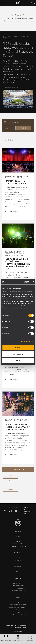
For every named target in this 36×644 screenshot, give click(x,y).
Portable (18, 536)
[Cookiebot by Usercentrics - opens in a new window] (21, 282)
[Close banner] (33, 282)
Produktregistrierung (18, 586)
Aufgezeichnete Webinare (18, 591)
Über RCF (18, 612)
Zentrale (18, 602)
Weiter (10, 485)
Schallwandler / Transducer (18, 546)
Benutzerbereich (18, 583)
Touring (18, 539)
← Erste (10, 476)
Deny (18, 360)
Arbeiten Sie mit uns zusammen (18, 607)
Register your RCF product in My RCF (28, 511)
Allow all (18, 348)
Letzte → (10, 490)
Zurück (10, 480)
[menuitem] (18, 632)
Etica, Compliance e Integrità (18, 615)
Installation (18, 541)
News (18, 610)
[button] (18, 469)
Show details (26, 342)
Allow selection (18, 354)
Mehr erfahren (9, 87)
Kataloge (18, 558)
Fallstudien (18, 572)
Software (18, 560)
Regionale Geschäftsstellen (18, 605)
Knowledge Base (18, 588)
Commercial (18, 544)
